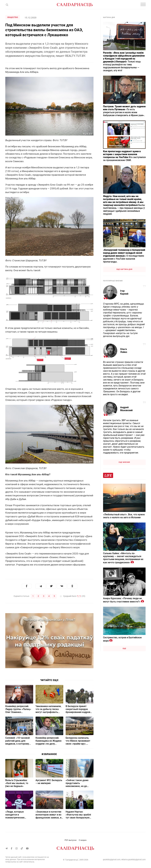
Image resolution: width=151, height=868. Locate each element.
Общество (13, 17)
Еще (124, 649)
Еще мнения (124, 462)
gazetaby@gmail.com (112, 859)
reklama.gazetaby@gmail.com (133, 859)
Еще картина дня (124, 269)
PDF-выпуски (71, 840)
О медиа (83, 840)
